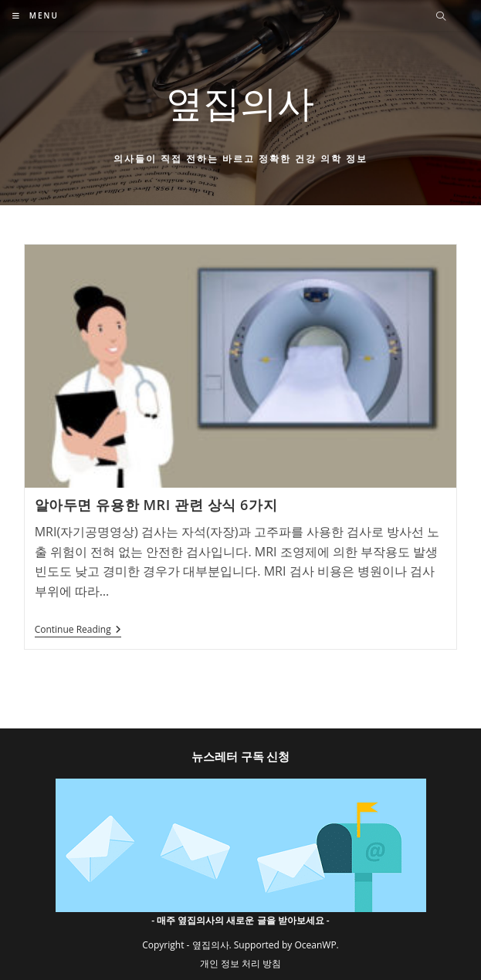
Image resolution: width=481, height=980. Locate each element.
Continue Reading (78, 631)
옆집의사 (240, 102)
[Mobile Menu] (36, 15)
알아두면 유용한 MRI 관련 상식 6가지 (156, 505)
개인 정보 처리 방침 (240, 963)
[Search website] (441, 17)
